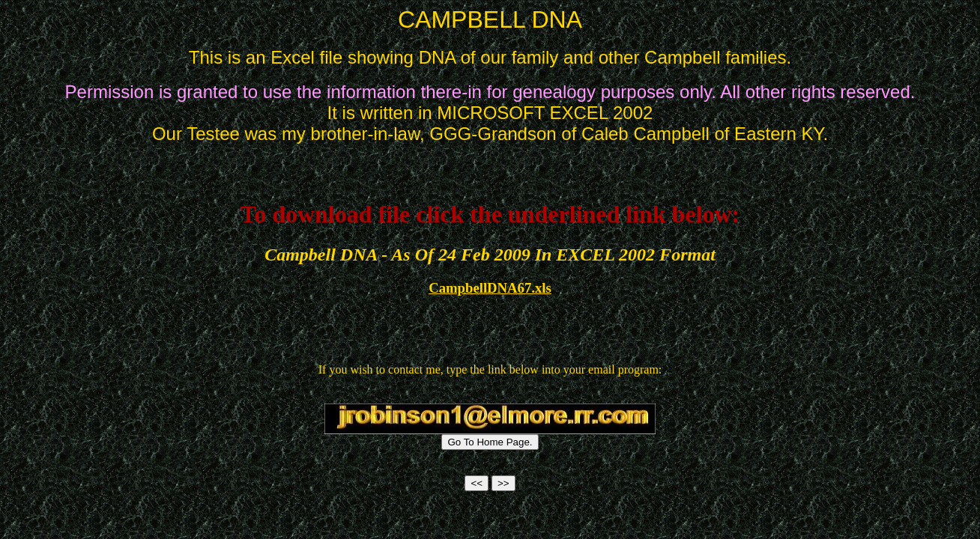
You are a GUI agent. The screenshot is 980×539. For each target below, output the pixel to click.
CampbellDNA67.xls (490, 288)
